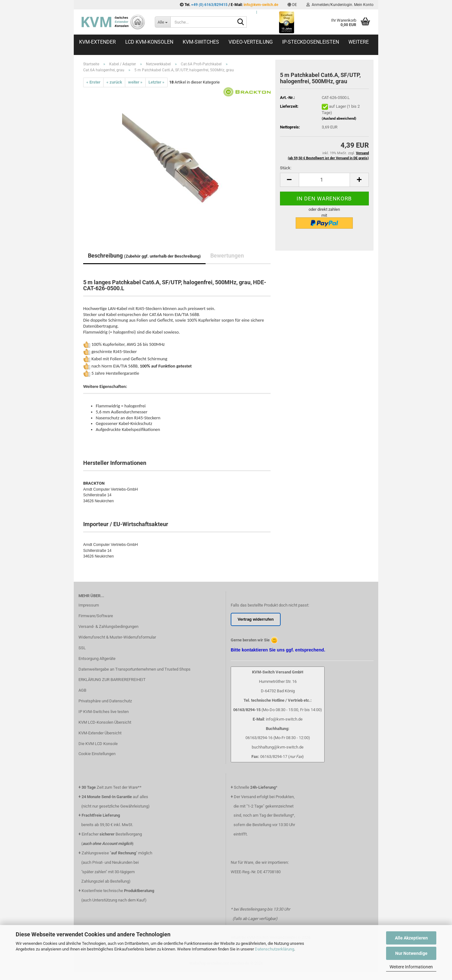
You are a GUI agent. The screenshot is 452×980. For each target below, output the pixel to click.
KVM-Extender (97, 42)
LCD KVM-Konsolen (149, 42)
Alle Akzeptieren (411, 938)
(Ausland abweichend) (339, 119)
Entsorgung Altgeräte (97, 659)
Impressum (89, 605)
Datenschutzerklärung (274, 949)
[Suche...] (163, 22)
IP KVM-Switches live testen (104, 712)
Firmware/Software (96, 616)
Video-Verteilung (251, 42)
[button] (292, 5)
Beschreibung (144, 256)
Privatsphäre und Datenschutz (105, 701)
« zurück (114, 82)
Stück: (286, 168)
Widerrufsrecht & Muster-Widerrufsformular (117, 637)
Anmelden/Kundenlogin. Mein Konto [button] (340, 5)
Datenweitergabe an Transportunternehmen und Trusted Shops (135, 669)
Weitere (359, 42)
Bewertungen (227, 256)
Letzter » (156, 82)
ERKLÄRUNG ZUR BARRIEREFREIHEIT (112, 680)
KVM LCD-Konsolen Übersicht (105, 722)
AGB (82, 690)
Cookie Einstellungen (97, 754)
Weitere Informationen (411, 967)
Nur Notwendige (411, 953)
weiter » (135, 82)
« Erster (93, 82)
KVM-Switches (201, 42)
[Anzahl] (324, 180)
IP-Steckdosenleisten (311, 42)
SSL (82, 648)
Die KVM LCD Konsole (98, 744)
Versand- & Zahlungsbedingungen (108, 626)
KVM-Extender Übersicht (100, 733)
